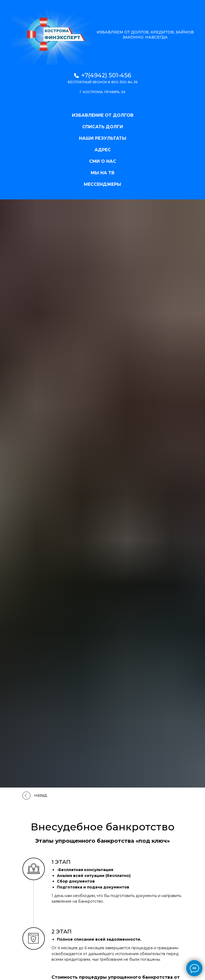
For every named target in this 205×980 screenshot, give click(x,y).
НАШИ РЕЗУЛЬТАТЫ (103, 138)
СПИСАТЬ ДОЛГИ (103, 127)
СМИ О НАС (103, 161)
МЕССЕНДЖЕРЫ (102, 184)
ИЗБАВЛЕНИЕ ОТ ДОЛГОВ (103, 115)
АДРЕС (103, 150)
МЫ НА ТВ (103, 173)
